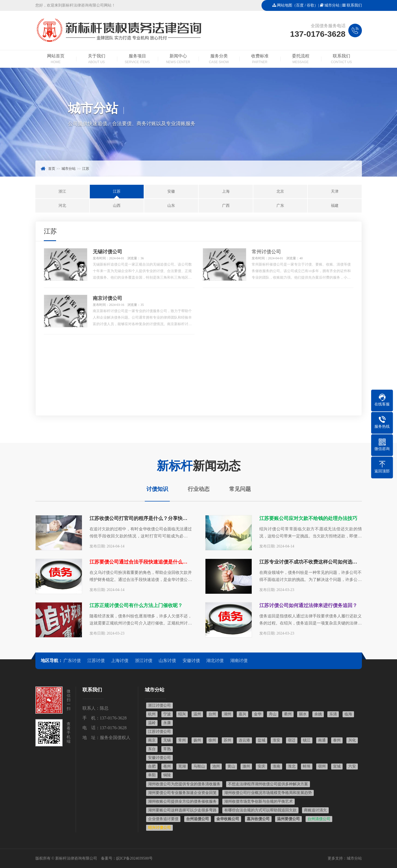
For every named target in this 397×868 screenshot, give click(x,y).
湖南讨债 (239, 661)
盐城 (261, 740)
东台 (152, 749)
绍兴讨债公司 (159, 828)
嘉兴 (242, 714)
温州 (197, 714)
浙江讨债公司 (159, 705)
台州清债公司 (319, 819)
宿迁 (292, 740)
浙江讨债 (144, 661)
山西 (117, 206)
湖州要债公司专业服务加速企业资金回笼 (182, 793)
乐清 (333, 714)
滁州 (246, 766)
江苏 (86, 169)
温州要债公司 (288, 819)
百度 (300, 5)
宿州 (322, 766)
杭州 (152, 714)
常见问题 (240, 489)
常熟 (167, 749)
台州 (212, 714)
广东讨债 (72, 661)
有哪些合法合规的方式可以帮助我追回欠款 (260, 810)
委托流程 (301, 59)
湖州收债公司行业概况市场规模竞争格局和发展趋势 (268, 793)
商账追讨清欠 (315, 810)
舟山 (273, 714)
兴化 (352, 740)
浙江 (62, 191)
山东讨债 (167, 661)
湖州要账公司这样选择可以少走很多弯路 (182, 810)
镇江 (307, 740)
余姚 (318, 714)
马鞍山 (199, 766)
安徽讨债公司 (159, 758)
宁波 (167, 714)
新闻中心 (178, 59)
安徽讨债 (191, 661)
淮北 (292, 766)
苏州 (227, 740)
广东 (280, 206)
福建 (335, 206)
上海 (226, 191)
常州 (182, 740)
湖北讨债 (215, 661)
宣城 (337, 766)
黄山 (231, 766)
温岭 (152, 723)
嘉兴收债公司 (258, 819)
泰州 (337, 740)
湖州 (227, 714)
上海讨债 (120, 661)
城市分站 (332, 5)
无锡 (167, 740)
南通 (322, 740)
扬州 (197, 740)
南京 (152, 740)
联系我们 (354, 5)
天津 (335, 191)
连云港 (244, 740)
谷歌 (310, 5)
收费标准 (260, 59)
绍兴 (182, 714)
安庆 (261, 766)
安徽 (171, 191)
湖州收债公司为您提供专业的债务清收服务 (184, 784)
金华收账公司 (228, 819)
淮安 (276, 740)
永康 (167, 723)
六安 (352, 766)
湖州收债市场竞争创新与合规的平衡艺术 (258, 801)
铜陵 (167, 775)
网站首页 (56, 59)
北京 (280, 191)
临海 (348, 714)
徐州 (212, 740)
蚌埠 (307, 766)
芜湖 (182, 766)
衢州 (288, 714)
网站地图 (285, 5)
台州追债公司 (198, 819)
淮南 (276, 766)
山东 (171, 206)
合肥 (152, 766)
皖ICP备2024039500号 (134, 858)
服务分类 (219, 59)
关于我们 (97, 59)
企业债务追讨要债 (163, 819)
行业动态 (199, 489)
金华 (258, 714)
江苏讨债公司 (159, 732)
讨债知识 (157, 489)
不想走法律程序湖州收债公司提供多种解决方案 (268, 784)
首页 (52, 169)
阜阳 (152, 775)
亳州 (167, 766)
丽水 (303, 714)
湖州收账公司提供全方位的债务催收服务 (182, 801)
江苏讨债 (96, 661)
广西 (226, 206)
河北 (62, 206)
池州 (216, 766)
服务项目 (137, 59)
